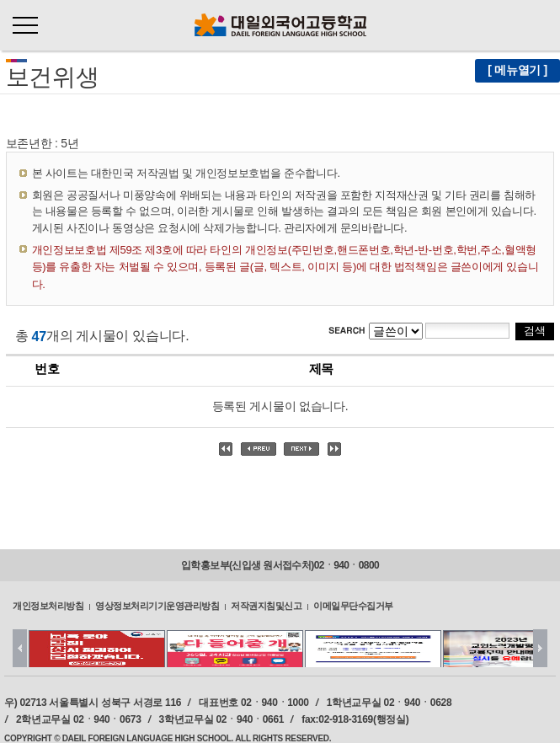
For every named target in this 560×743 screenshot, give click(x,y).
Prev (20, 648)
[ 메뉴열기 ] (517, 70)
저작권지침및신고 (266, 606)
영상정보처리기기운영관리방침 (157, 606)
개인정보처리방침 (48, 606)
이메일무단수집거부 (353, 606)
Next (540, 648)
